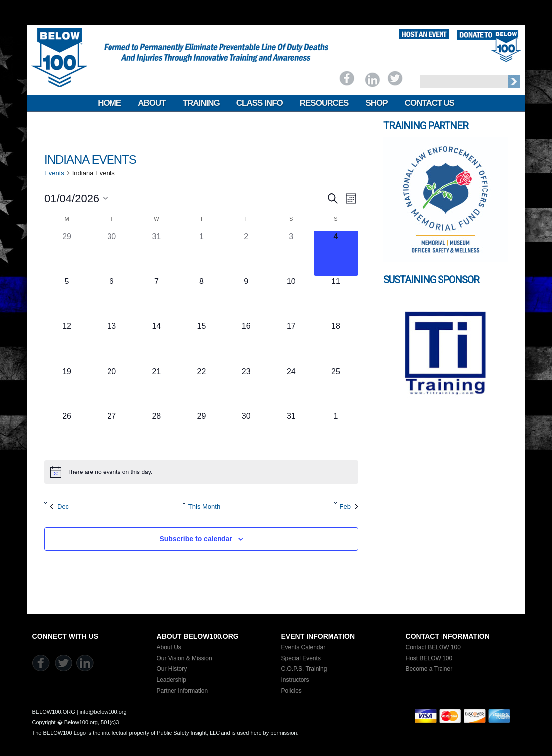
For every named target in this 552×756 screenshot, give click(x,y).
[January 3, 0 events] (291, 253)
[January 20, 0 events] (111, 388)
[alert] (201, 472)
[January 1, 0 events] (201, 253)
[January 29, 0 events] (201, 433)
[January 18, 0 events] (336, 343)
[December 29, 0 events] (67, 253)
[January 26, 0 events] (67, 433)
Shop (376, 103)
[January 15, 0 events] (201, 343)
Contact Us (430, 103)
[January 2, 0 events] (246, 253)
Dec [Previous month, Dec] (59, 507)
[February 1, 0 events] (336, 433)
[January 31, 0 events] (291, 433)
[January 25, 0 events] (336, 388)
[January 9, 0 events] (246, 298)
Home (109, 103)
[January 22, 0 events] (201, 388)
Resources (324, 103)
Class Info (260, 103)
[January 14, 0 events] (156, 343)
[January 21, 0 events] (156, 388)
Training (201, 103)
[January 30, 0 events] (246, 433)
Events (54, 173)
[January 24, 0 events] (291, 388)
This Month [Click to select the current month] (204, 507)
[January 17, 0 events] (291, 343)
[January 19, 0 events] (67, 388)
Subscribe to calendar (196, 539)
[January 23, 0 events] (246, 388)
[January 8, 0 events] (201, 298)
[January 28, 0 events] (156, 433)
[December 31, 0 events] (156, 253)
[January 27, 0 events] (111, 433)
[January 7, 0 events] (156, 298)
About (152, 103)
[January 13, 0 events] (111, 343)
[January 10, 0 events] (291, 298)
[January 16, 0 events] (246, 343)
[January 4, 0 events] (336, 253)
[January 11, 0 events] (336, 298)
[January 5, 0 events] (67, 298)
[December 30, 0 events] (111, 253)
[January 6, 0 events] (111, 298)
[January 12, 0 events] (67, 343)
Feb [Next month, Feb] (349, 507)
